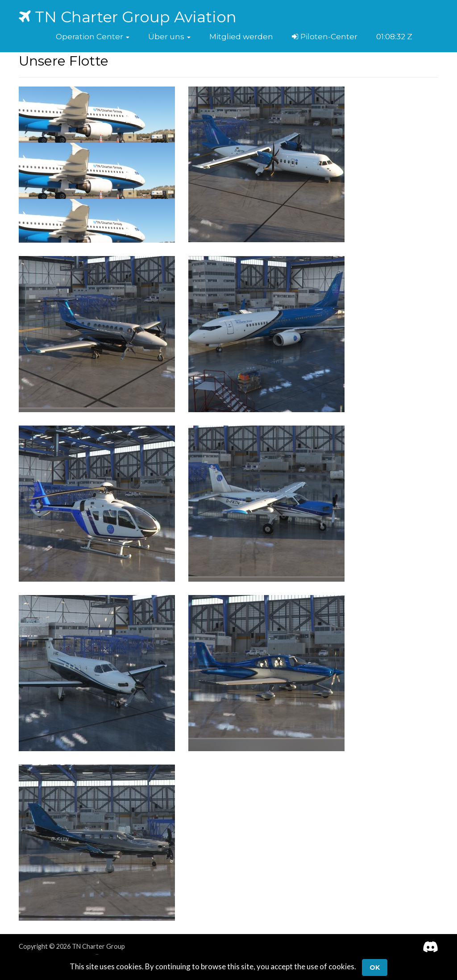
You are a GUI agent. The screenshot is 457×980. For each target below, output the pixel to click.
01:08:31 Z (393, 37)
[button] (93, 37)
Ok (375, 968)
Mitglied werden (241, 37)
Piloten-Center (325, 37)
